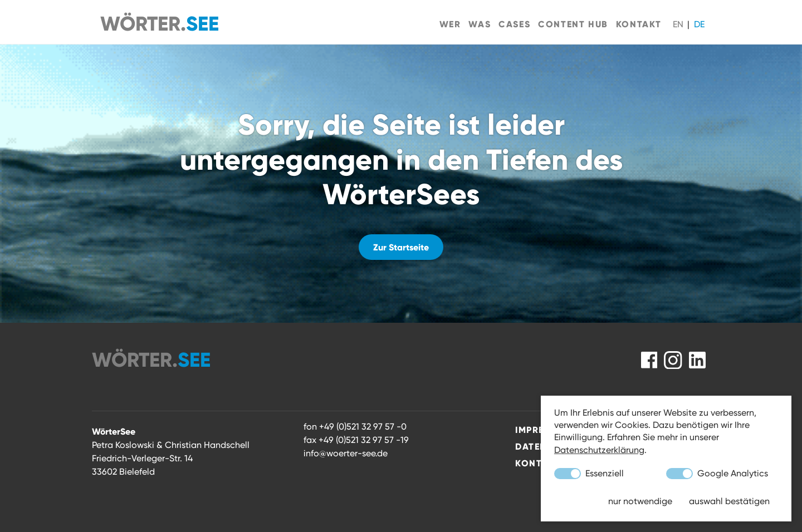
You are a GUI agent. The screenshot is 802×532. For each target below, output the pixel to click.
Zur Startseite (401, 247)
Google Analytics (717, 474)
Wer (450, 24)
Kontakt (639, 24)
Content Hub (573, 24)
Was (480, 24)
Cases (514, 24)
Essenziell (589, 474)
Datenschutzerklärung (599, 450)
